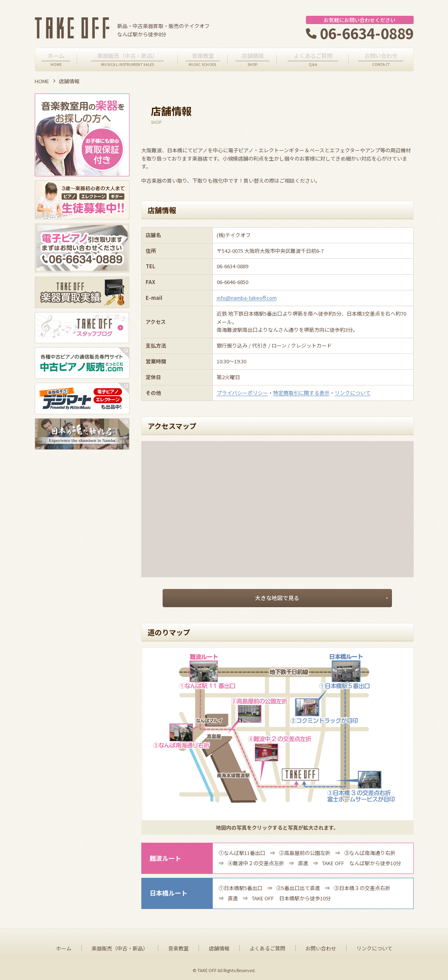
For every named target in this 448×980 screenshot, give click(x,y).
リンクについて (353, 393)
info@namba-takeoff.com (247, 298)
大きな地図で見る (277, 597)
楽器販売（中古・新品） (120, 946)
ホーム (64, 946)
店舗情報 (219, 946)
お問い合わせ (321, 946)
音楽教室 (178, 946)
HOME (42, 81)
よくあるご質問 (267, 946)
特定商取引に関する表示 (301, 393)
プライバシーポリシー (242, 393)
